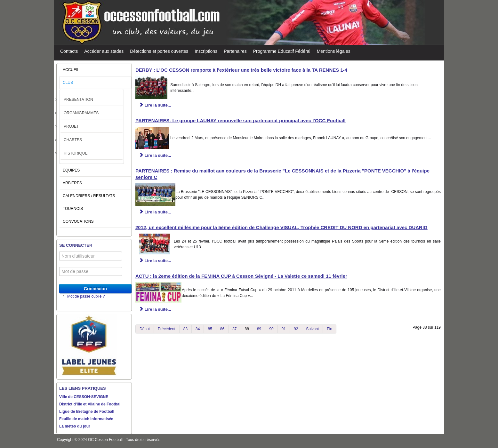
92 (296, 329)
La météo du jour (75, 426)
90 (271, 329)
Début (145, 329)
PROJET (71, 126)
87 (234, 329)
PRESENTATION (78, 100)
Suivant (312, 329)
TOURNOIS (73, 209)
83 (185, 329)
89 (259, 329)
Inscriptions (206, 51)
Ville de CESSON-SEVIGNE (84, 397)
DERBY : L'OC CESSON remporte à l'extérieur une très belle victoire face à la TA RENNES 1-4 (241, 70)
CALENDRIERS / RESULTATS (89, 196)
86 (222, 329)
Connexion (95, 289)
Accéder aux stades (104, 51)
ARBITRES (72, 183)
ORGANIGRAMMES (81, 113)
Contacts (69, 51)
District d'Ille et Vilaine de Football (90, 404)
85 (210, 329)
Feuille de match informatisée (86, 419)
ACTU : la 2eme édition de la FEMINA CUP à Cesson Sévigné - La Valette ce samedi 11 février (241, 276)
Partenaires (235, 51)
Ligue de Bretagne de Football (87, 412)
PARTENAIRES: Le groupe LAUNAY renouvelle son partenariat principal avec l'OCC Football (241, 120)
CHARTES (73, 140)
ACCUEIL (71, 70)
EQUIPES (71, 170)
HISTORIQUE (76, 153)
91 (284, 329)
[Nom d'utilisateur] (91, 256)
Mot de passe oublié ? (86, 296)
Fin (329, 329)
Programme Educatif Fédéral (282, 51)
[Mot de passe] (91, 271)
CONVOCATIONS (78, 221)
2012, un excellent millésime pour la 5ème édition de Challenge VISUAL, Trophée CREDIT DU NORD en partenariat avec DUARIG (281, 227)
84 (198, 329)
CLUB (68, 83)
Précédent (167, 329)
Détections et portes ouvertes (159, 51)
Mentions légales (334, 51)
